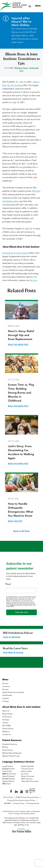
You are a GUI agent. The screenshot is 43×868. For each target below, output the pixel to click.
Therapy (5, 701)
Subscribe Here (21, 612)
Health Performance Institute (13, 692)
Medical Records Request (12, 753)
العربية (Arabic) (8, 766)
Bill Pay (5, 747)
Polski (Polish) (7, 771)
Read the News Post (18, 345)
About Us (6, 711)
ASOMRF (7, 804)
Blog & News (7, 714)
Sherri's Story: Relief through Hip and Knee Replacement (21, 335)
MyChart (36, 191)
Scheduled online (10, 201)
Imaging (5, 698)
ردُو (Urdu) (25, 774)
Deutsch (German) (28, 776)
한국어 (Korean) (27, 779)
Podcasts (6, 720)
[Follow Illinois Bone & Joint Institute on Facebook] (11, 791)
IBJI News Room (21, 68)
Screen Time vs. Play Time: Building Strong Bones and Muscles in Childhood (21, 393)
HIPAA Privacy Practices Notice (27, 797)
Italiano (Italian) (26, 771)
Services (5, 690)
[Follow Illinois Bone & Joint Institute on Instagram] (27, 791)
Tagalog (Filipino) (8, 781)
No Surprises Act (33, 804)
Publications (7, 717)
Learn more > (18, 42)
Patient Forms (8, 750)
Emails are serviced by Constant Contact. (21, 605)
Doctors (5, 684)
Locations (6, 687)
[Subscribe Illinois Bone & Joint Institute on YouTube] (22, 791)
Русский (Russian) (9, 779)
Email (9, 584)
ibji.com (34, 280)
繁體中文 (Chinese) (9, 774)
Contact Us (6, 735)
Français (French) (27, 769)
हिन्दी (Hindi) (6, 784)
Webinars (6, 732)
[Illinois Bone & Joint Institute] (13, 6)
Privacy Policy (19, 804)
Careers (5, 723)
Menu (38, 6)
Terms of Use (8, 797)
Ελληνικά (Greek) (8, 769)
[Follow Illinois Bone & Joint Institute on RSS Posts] (32, 791)
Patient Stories (8, 729)
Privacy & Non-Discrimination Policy (21, 801)
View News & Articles (13, 653)
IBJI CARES (7, 726)
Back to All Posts (22, 531)
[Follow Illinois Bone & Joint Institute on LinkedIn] (16, 791)
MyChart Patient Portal (11, 756)
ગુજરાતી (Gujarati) (8, 776)
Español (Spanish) (27, 766)
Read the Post (15, 521)
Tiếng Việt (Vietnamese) (30, 781)
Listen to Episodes (12, 637)
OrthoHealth (7, 695)
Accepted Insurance (10, 744)
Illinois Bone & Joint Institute (15, 253)
